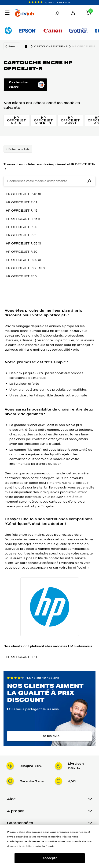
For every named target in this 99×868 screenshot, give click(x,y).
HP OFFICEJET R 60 (22, 227)
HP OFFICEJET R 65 (22, 235)
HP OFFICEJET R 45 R (23, 219)
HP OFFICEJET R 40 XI (23, 194)
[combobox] (49, 181)
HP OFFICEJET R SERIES (25, 268)
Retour (13, 46)
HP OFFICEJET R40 (21, 276)
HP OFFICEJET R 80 (22, 252)
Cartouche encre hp (53, 46)
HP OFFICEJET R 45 (22, 211)
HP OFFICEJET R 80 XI (23, 260)
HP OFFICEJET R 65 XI (23, 243)
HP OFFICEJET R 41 (22, 202)
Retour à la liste (19, 149)
